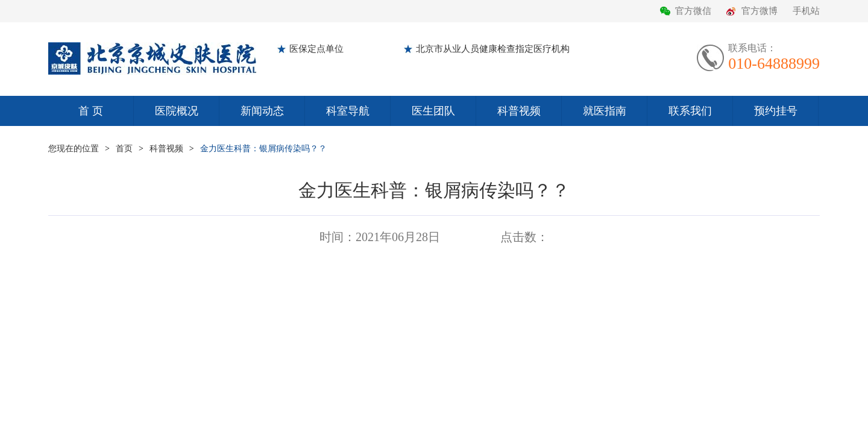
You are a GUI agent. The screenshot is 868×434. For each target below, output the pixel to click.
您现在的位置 (74, 149)
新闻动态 (262, 111)
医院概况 (177, 111)
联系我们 (690, 111)
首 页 (91, 111)
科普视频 (519, 111)
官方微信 (693, 11)
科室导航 (348, 111)
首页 (124, 149)
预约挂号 (776, 111)
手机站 (806, 11)
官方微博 (759, 11)
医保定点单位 (316, 49)
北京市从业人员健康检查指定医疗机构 (493, 49)
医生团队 (433, 111)
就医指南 (605, 111)
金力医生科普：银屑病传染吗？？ (263, 149)
